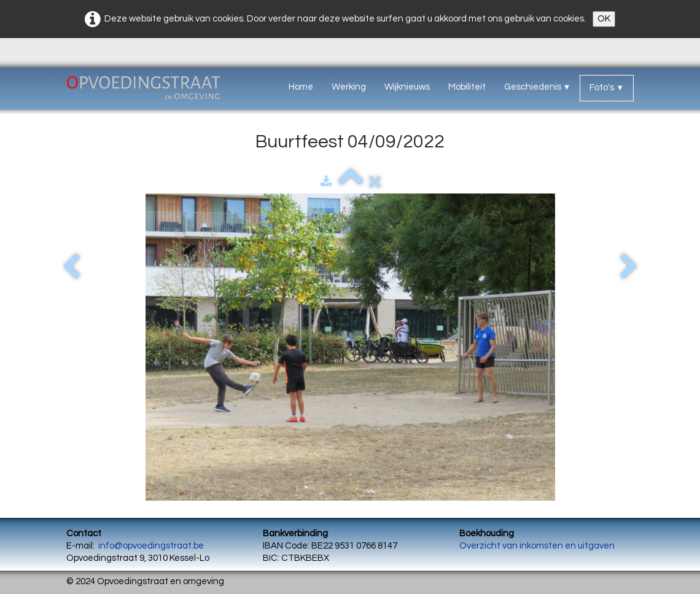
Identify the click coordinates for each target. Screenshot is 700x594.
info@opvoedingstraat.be (151, 546)
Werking (349, 87)
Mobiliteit (467, 87)
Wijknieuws (407, 87)
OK (604, 19)
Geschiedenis (538, 87)
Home (301, 87)
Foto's (607, 88)
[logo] (157, 90)
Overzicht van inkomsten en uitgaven (537, 546)
